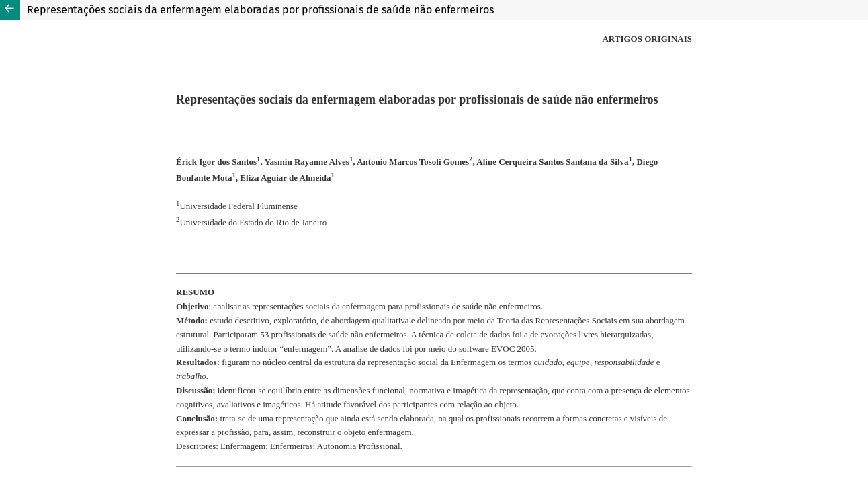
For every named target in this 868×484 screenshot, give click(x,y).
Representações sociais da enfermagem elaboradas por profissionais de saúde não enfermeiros (260, 10)
